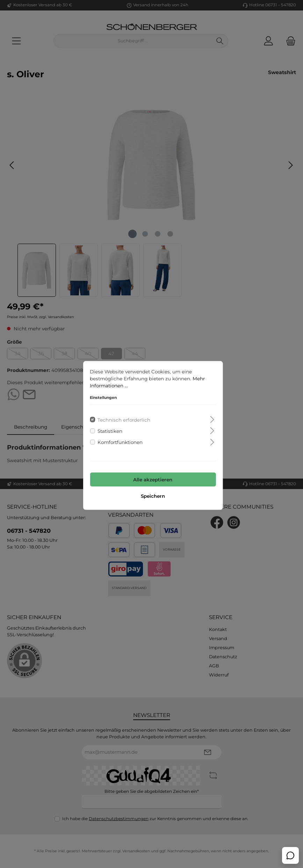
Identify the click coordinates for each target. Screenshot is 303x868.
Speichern (151, 495)
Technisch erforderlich (122, 418)
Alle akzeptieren (152, 478)
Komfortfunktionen (119, 441)
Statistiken (109, 429)
